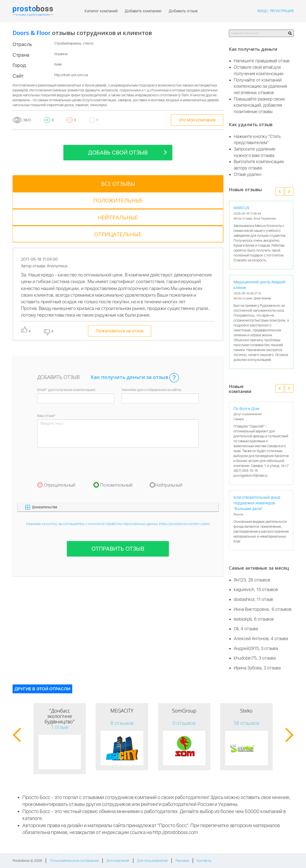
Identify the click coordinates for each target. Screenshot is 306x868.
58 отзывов (246, 723)
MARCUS (242, 208)
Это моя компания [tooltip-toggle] (197, 120)
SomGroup (184, 711)
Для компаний (118, 861)
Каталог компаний (101, 11)
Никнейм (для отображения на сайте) (151, 339)
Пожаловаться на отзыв (120, 281)
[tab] (35, 184)
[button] (118, 457)
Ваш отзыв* (46, 365)
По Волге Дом (246, 409)
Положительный (116, 434)
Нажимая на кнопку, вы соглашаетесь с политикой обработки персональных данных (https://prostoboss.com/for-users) (118, 473)
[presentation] (75, 414)
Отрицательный (60, 434)
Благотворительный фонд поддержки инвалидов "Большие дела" (257, 503)
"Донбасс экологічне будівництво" (60, 716)
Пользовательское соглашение (74, 861)
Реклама (182, 861)
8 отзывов (122, 723)
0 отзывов (184, 723)
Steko (246, 711)
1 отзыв (60, 727)
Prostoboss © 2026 (27, 861)
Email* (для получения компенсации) (66, 339)
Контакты (204, 861)
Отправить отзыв (118, 498)
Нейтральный (169, 434)
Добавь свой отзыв (127, 152)
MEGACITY (122, 711)
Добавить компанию (143, 11)
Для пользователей (152, 861)
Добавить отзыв (183, 11)
